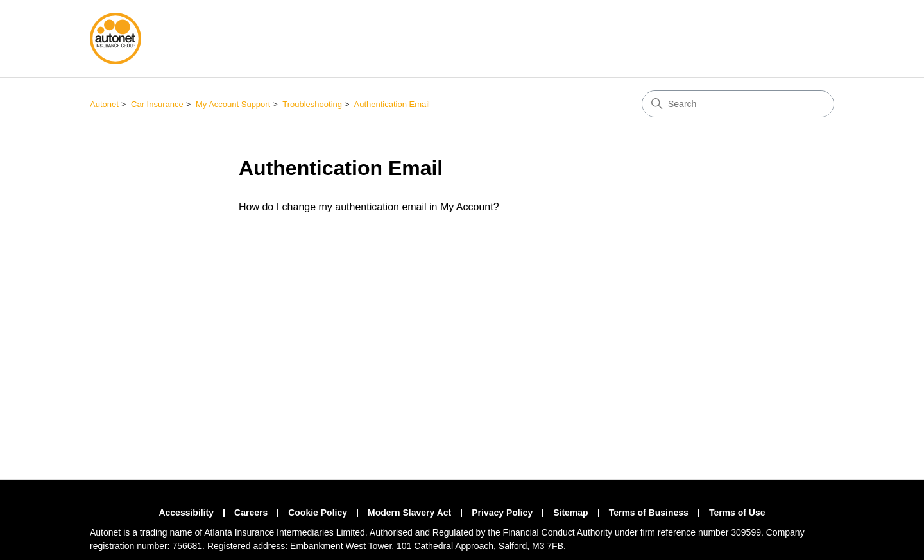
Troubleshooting (312, 104)
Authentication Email (392, 104)
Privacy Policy (502, 513)
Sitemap (570, 513)
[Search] (738, 104)
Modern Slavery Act (409, 513)
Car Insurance (157, 104)
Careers (251, 513)
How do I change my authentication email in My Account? (369, 207)
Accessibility (186, 513)
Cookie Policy (318, 513)
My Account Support (233, 104)
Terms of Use (737, 513)
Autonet (104, 104)
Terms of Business (649, 513)
